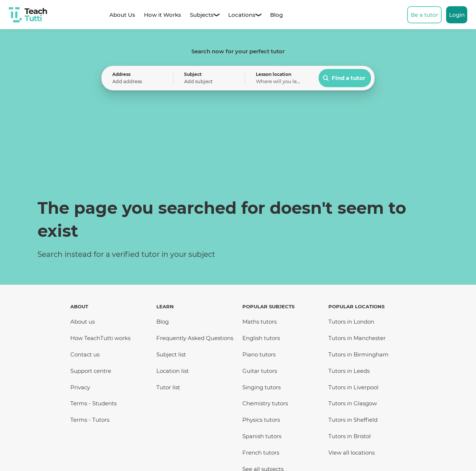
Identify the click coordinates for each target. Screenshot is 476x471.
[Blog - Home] (276, 15)
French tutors (261, 453)
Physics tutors (261, 420)
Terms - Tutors (90, 420)
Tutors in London (351, 322)
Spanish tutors (262, 436)
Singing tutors (262, 387)
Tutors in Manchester (357, 338)
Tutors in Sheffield (353, 420)
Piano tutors (259, 354)
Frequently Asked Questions (195, 338)
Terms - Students (93, 403)
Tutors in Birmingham (358, 354)
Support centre (91, 371)
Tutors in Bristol (350, 436)
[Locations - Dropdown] (242, 15)
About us (83, 322)
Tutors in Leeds (349, 371)
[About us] (122, 15)
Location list (173, 371)
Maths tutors (260, 322)
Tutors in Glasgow (353, 403)
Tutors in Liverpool (353, 387)
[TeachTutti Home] (28, 15)
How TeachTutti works (100, 338)
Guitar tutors (260, 371)
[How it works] (163, 15)
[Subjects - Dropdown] (202, 15)
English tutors (261, 338)
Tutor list (168, 387)
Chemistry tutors (265, 403)
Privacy (80, 387)
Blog (163, 322)
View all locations (352, 453)
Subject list (171, 354)
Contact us (85, 354)
